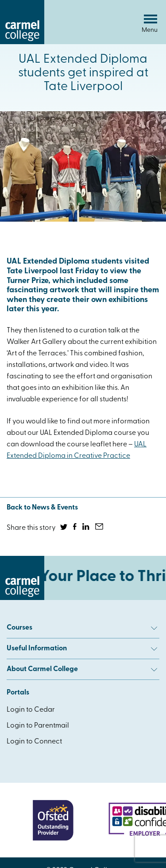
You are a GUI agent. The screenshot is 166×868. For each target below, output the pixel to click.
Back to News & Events (42, 508)
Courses (82, 628)
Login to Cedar (31, 710)
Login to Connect (34, 742)
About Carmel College (82, 669)
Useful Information (82, 649)
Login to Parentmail (38, 726)
